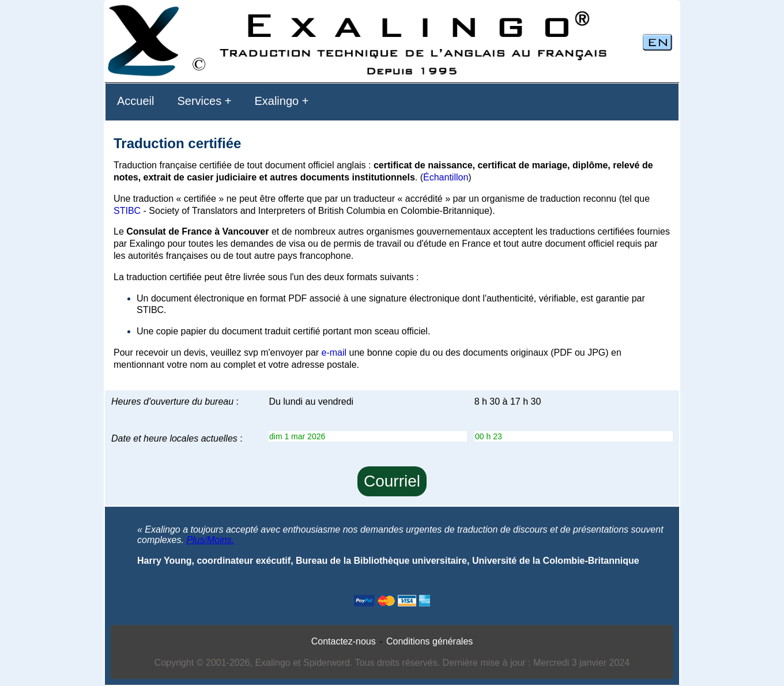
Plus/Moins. (210, 540)
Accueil (135, 101)
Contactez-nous (344, 641)
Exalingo (276, 101)
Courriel (392, 481)
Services (199, 101)
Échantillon (446, 177)
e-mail (334, 353)
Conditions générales (429, 641)
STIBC (127, 211)
